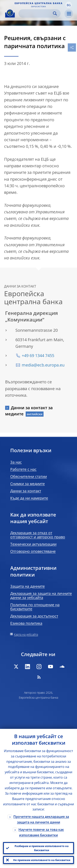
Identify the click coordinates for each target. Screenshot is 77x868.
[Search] (36, 13)
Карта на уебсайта (26, 634)
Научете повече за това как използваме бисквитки (41, 832)
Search (55, 13)
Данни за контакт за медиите (29, 411)
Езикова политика (26, 623)
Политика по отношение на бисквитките (35, 607)
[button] (69, 5)
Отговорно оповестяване (33, 551)
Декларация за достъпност (34, 616)
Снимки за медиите (28, 484)
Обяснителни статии (29, 476)
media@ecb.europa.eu (43, 365)
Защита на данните (28, 586)
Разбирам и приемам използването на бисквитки (42, 848)
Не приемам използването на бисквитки (42, 860)
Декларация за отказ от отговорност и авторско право (38, 535)
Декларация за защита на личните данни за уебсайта (41, 595)
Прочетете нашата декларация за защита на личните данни (41, 819)
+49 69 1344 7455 (38, 355)
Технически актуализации (33, 544)
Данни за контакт (26, 491)
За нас (16, 462)
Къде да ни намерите (29, 498)
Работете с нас (23, 469)
